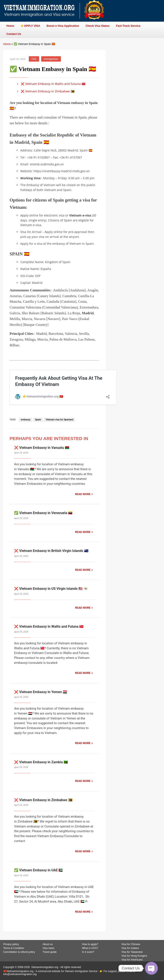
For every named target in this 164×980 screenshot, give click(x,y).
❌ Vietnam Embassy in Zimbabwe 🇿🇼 (45, 91)
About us (48, 944)
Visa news (48, 948)
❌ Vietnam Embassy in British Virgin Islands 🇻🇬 (51, 551)
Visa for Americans (132, 960)
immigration (51, 59)
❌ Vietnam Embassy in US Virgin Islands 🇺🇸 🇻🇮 (51, 589)
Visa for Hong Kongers (134, 956)
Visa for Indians (130, 948)
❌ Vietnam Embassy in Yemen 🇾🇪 (41, 692)
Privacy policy (11, 944)
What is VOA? (90, 948)
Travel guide (50, 952)
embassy (26, 420)
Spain (38, 420)
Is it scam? (88, 952)
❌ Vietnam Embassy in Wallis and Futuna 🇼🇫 (50, 84)
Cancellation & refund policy (19, 952)
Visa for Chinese (131, 944)
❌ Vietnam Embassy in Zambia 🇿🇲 (41, 762)
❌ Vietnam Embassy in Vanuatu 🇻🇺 (42, 448)
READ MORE (83, 494)
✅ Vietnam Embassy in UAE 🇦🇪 (38, 870)
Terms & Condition (14, 948)
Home (7, 44)
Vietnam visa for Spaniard (59, 420)
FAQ (34, 59)
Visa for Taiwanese (132, 952)
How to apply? (90, 944)
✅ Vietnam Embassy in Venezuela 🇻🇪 (43, 513)
